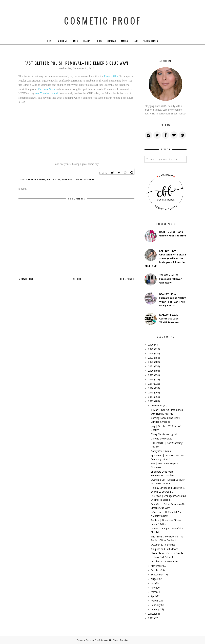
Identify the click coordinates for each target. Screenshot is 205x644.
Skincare (111, 41)
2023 (151, 358)
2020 (151, 371)
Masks (125, 41)
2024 (151, 353)
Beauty (87, 41)
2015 (151, 393)
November (157, 566)
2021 (151, 366)
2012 (151, 614)
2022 (151, 362)
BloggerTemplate (121, 640)
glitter (33, 179)
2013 (151, 401)
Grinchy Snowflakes (161, 439)
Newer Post (27, 279)
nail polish (54, 179)
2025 (151, 349)
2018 (151, 379)
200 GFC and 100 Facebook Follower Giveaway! (170, 279)
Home (50, 41)
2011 (151, 618)
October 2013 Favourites (164, 561)
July (153, 583)
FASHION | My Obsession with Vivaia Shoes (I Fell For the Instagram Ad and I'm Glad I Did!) (165, 258)
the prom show (84, 179)
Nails (75, 41)
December (157, 405)
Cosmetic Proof (103, 18)
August (155, 579)
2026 (151, 345)
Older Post (126, 279)
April (153, 596)
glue (42, 179)
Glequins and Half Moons (165, 549)
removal (67, 179)
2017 (151, 384)
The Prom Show (47, 89)
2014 (151, 397)
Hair (135, 41)
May (153, 592)
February (156, 605)
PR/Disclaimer (150, 41)
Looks (99, 41)
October (155, 570)
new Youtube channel (46, 93)
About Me (63, 41)
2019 (151, 375)
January (155, 609)
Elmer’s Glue (111, 76)
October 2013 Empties (163, 545)
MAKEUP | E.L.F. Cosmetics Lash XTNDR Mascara (169, 318)
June (153, 588)
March (154, 601)
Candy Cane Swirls (161, 451)
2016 (151, 388)
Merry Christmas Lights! (164, 434)
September (157, 575)
